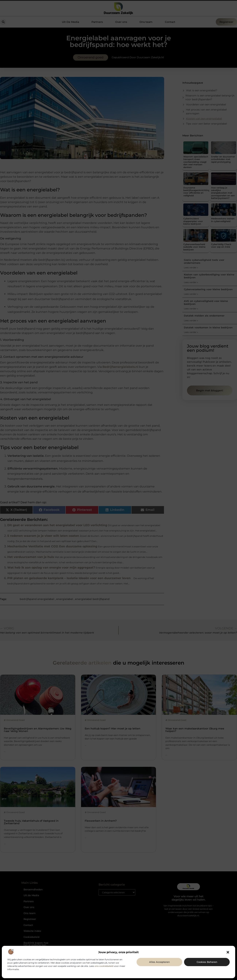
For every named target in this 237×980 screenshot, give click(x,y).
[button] (228, 952)
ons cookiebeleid (104, 966)
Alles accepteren (159, 962)
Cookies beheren (207, 962)
